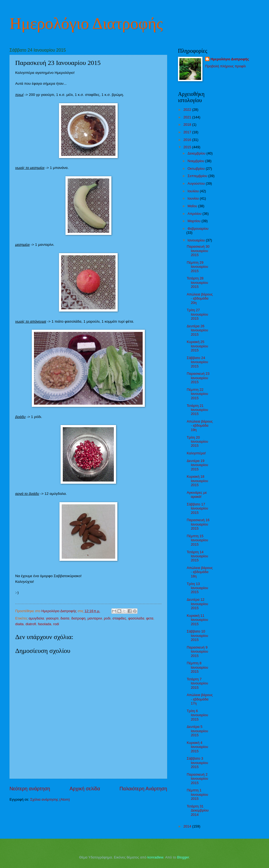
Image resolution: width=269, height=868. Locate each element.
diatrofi (31, 624)
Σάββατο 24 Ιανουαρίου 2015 (197, 362)
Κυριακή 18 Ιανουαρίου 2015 (197, 481)
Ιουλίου (194, 191)
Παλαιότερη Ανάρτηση (143, 789)
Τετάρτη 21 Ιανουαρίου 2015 (197, 410)
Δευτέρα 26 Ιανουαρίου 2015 (197, 330)
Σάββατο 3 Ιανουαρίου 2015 (197, 763)
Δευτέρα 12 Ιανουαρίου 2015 (197, 604)
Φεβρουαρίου (198, 229)
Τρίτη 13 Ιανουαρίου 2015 (197, 588)
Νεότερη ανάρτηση (30, 789)
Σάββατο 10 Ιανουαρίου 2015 (197, 636)
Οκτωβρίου (197, 169)
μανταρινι (95, 618)
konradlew (155, 857)
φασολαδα (136, 618)
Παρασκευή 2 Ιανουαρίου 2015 (197, 779)
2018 (188, 125)
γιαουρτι (52, 618)
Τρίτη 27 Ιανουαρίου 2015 (197, 314)
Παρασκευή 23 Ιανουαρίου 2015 (198, 378)
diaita (19, 624)
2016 (188, 140)
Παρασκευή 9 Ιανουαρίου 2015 (197, 652)
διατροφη (78, 618)
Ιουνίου (194, 198)
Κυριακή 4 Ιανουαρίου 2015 (197, 747)
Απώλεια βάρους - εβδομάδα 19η (200, 426)
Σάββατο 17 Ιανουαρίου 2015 (197, 508)
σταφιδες (119, 618)
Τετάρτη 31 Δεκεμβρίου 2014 (198, 810)
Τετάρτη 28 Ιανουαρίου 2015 (197, 282)
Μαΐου (193, 206)
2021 (188, 117)
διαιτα (65, 618)
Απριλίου (195, 214)
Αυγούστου (197, 183)
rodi (56, 624)
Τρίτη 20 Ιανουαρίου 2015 (197, 442)
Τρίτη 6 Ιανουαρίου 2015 (197, 715)
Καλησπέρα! (196, 453)
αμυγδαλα (36, 618)
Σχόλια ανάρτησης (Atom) (50, 799)
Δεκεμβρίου (197, 153)
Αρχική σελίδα (85, 789)
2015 (188, 147)
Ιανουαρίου (197, 240)
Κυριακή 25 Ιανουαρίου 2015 (197, 346)
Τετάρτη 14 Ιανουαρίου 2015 (197, 556)
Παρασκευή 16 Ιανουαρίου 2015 (198, 524)
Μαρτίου (194, 221)
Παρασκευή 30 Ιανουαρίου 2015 (198, 251)
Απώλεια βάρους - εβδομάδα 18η (200, 572)
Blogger (183, 857)
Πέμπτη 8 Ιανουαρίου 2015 (197, 667)
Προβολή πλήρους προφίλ (226, 66)
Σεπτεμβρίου (198, 176)
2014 (188, 826)
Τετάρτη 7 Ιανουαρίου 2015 (197, 683)
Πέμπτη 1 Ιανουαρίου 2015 (197, 794)
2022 (188, 110)
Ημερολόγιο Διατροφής (86, 23)
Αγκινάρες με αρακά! (197, 495)
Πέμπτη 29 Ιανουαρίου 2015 (197, 267)
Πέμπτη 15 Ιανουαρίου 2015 (197, 540)
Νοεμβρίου (196, 161)
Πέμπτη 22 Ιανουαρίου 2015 (197, 394)
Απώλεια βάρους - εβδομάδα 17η (200, 699)
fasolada (45, 624)
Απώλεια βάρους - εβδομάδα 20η (200, 298)
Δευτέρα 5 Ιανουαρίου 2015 (197, 731)
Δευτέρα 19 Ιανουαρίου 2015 (197, 465)
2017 (188, 132)
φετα (150, 618)
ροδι (107, 618)
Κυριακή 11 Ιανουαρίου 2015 (197, 620)
